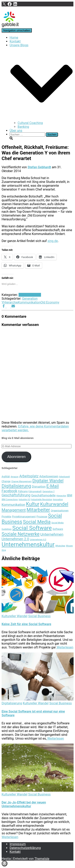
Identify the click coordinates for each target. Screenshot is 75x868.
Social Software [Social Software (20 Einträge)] (32, 528)
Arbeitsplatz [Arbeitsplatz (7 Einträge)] (29, 476)
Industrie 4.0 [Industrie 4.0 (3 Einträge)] (24, 500)
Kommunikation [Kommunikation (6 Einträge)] (13, 505)
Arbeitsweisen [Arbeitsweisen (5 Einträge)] (49, 476)
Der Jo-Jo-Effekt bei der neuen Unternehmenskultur (24, 804)
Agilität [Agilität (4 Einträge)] (6, 476)
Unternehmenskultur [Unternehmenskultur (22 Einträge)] (28, 544)
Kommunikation (29, 302)
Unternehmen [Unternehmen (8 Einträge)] (52, 534)
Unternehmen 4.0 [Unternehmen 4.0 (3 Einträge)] (38, 540)
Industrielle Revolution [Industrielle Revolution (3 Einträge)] (42, 500)
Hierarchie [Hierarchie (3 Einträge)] (61, 496)
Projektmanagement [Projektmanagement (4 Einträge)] (24, 517)
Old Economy (50, 302)
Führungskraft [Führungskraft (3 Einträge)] (35, 491)
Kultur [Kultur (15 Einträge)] (33, 504)
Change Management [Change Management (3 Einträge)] (21, 481)
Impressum (18, 844)
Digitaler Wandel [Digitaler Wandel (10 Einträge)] (48, 481)
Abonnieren (16, 457)
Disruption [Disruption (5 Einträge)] (39, 487)
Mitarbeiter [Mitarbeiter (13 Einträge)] (38, 510)
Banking (23, 127)
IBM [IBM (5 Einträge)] (69, 495)
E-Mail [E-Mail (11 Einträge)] (53, 486)
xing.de (53, 241)
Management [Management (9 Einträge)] (14, 510)
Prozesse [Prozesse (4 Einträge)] (42, 517)
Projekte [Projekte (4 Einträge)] (6, 517)
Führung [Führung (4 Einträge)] (23, 491)
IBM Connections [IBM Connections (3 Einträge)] (10, 500)
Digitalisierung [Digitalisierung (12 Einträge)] (16, 486)
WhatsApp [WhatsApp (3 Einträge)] (60, 546)
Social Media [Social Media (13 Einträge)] (37, 522)
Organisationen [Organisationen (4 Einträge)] (60, 511)
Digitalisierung (12, 703)
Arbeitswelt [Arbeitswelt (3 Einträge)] (64, 477)
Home (14, 38)
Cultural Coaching (30, 123)
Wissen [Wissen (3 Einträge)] (69, 546)
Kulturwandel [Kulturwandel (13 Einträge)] (54, 504)
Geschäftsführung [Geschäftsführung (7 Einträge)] (16, 495)
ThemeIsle (42, 859)
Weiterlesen (64, 647)
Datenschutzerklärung (25, 848)
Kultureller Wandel (14, 616)
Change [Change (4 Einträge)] (6, 481)
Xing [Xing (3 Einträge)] (4, 550)
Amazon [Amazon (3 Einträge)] (14, 477)
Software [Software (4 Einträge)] (58, 529)
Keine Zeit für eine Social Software (26, 624)
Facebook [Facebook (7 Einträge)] (9, 491)
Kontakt (15, 41)
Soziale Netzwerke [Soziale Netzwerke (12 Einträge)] (21, 534)
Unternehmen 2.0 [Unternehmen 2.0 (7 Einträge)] (15, 539)
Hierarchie (11, 302)
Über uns (16, 131)
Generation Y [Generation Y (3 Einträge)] (48, 491)
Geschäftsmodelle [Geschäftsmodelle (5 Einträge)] (43, 495)
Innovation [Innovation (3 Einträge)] (58, 500)
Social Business (30, 295)
